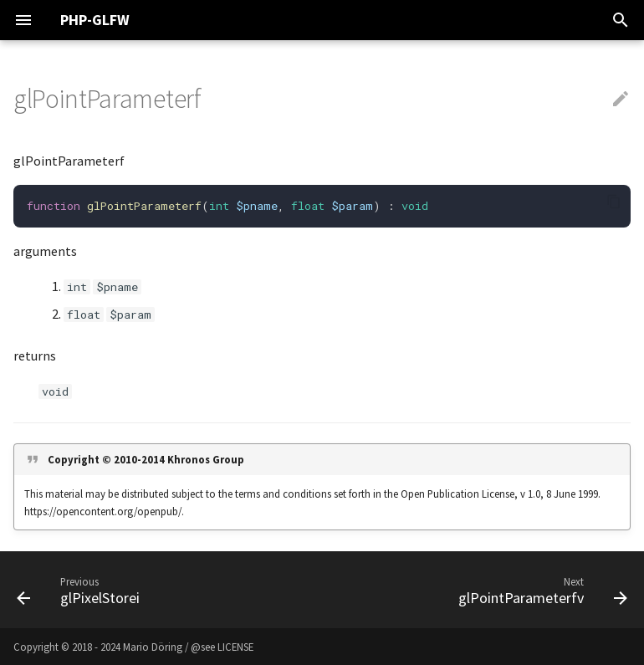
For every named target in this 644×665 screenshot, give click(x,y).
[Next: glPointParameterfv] (540, 590)
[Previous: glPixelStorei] (81, 590)
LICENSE (235, 647)
